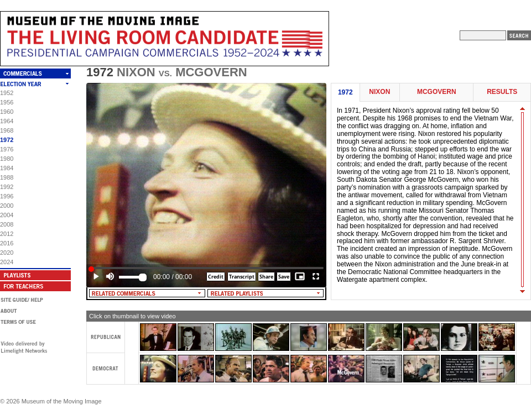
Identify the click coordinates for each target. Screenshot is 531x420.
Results (502, 92)
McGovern (437, 92)
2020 (7, 253)
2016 (7, 243)
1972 (7, 140)
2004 (7, 215)
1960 (7, 112)
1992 (7, 187)
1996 (7, 196)
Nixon (379, 92)
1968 (7, 130)
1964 (7, 121)
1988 (7, 177)
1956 (7, 102)
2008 (7, 224)
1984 (7, 168)
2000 (7, 206)
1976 (7, 149)
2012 (7, 234)
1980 (7, 159)
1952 (7, 93)
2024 (7, 262)
